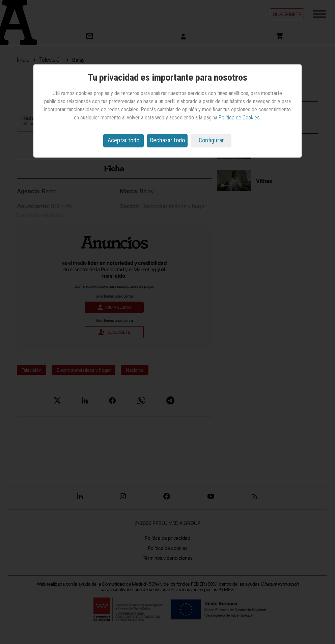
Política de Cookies (239, 118)
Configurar (211, 140)
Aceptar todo (123, 140)
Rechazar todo (167, 140)
